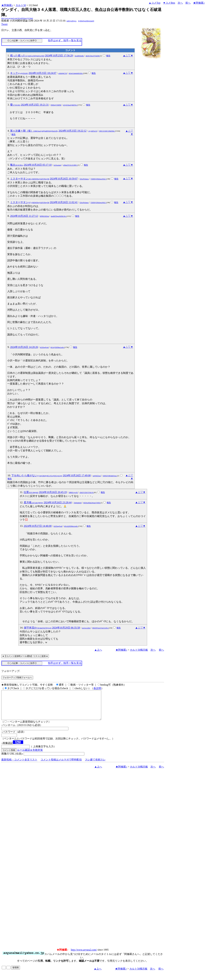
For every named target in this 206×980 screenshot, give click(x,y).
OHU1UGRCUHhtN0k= (107, 131)
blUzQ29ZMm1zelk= (58, 347)
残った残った (27, 56)
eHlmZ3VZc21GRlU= (70, 165)
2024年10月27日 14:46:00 (38, 526)
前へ (188, 3)
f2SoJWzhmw (84, 179)
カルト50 (21, 5)
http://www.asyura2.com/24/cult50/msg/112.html (17, 18)
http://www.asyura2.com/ (84, 955)
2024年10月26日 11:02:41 (64, 202)
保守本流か (38, 628)
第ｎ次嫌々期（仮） (34, 131)
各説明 (97, 688)
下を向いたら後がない (37, 475)
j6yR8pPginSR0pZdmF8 (86, 21)
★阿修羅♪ (7, 5)
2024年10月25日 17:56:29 (59, 56)
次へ (180, 3)
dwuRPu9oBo (79, 56)
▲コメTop (155, 3)
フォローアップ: (11, 671)
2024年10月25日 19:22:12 (73, 131)
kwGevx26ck (86, 628)
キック (19, 73)
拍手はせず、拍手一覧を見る (65, 40)
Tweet (4, 24)
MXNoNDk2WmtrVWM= (92, 503)
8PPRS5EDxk (44, 216)
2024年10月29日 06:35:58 (66, 628)
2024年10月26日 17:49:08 (77, 475)
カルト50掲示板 (139, 650)
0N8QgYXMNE (56, 105)
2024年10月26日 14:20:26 (24, 347)
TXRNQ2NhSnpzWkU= (99, 179)
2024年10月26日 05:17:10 (38, 165)
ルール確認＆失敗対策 (30, 756)
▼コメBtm (169, 3)
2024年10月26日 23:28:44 (58, 502)
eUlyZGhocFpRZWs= (70, 105)
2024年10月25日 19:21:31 (35, 105)
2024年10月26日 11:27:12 (24, 216)
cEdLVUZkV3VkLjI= (87, 492)
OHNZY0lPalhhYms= (110, 476)
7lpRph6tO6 (77, 503)
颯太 (17, 165)
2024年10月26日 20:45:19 (53, 492)
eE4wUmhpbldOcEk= (76, 73)
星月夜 (33, 502)
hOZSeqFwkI (44, 347)
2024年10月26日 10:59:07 (64, 179)
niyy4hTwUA (93, 131)
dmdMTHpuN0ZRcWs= (59, 216)
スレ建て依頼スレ (95, 765)
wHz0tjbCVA (63, 73)
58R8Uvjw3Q (73, 492)
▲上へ (98, 650)
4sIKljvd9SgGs (71, 21)
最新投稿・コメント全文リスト (19, 765)
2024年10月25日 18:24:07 (42, 73)
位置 (31, 492)
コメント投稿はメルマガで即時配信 (61, 765)
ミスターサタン (30, 179)
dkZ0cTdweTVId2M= (93, 56)
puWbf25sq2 (97, 476)
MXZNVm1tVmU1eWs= (101, 628)
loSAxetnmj (57, 165)
